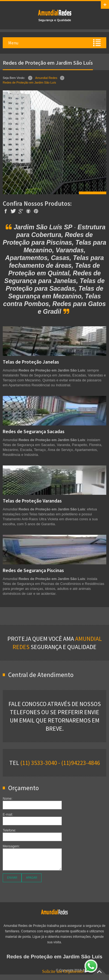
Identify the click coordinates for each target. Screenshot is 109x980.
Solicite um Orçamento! (70, 971)
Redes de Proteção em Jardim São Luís (29, 82)
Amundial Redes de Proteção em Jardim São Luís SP (55, 15)
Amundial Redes (46, 78)
